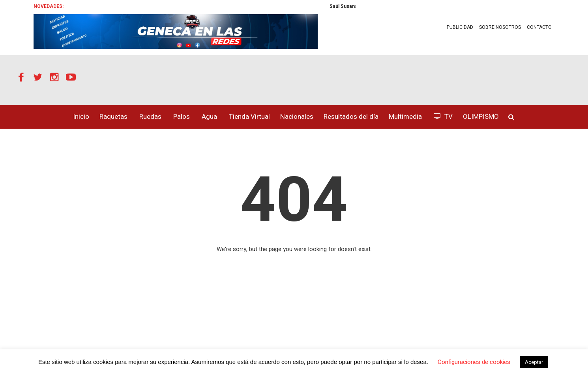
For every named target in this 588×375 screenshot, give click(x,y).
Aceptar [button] (534, 362)
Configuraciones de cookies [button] (474, 362)
